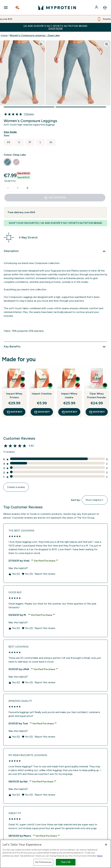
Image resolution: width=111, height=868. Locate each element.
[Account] (97, 8)
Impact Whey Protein (14, 395)
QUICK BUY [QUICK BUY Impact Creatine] (42, 412)
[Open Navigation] (6, 8)
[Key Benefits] (55, 347)
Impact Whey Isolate (69, 395)
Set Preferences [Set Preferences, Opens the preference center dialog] (43, 862)
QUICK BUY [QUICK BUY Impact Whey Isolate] (69, 412)
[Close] (106, 845)
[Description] (55, 251)
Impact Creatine (42, 394)
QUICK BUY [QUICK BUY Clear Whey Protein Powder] (97, 412)
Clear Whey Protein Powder (97, 395)
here (100, 856)
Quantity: (10, 181)
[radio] (8, 142)
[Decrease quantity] (8, 188)
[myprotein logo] (57, 8)
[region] (55, 854)
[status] (18, 188)
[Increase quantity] (27, 188)
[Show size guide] (11, 132)
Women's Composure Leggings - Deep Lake (35, 35)
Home (4, 35)
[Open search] (18, 8)
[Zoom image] (41, 44)
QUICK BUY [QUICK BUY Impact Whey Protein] (14, 412)
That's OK (66, 862)
